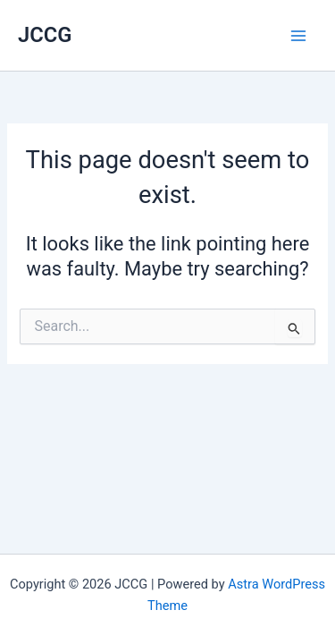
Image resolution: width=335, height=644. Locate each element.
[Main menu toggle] (298, 36)
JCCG (45, 35)
